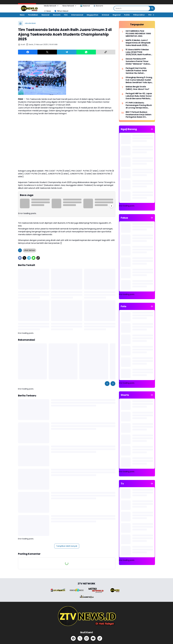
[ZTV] (86, 616)
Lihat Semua (29, 250)
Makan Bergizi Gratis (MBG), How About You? (137, 88)
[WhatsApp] (86, 52)
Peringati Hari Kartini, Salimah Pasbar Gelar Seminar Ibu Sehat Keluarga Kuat (136, 71)
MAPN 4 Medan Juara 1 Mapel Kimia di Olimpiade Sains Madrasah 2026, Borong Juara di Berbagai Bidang (138, 43)
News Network (70, 6)
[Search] (132, 8)
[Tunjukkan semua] (152, 129)
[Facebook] (28, 52)
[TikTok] (100, 638)
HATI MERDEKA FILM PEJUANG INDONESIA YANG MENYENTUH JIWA (138, 34)
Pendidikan (33, 15)
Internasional (77, 15)
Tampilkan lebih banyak (67, 546)
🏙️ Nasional (85, 6)
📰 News (47, 11)
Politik (127, 15)
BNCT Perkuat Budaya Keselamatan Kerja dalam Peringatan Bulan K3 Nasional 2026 (139, 115)
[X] (47, 52)
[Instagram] (86, 638)
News (22, 15)
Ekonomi (57, 15)
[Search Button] (152, 8)
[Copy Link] (106, 52)
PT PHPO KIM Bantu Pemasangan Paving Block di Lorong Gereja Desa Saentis (139, 105)
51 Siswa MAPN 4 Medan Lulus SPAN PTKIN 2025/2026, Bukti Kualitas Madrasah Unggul (138, 52)
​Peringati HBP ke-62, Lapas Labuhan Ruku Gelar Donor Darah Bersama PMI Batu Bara (139, 96)
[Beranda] (20, 23)
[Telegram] (67, 52)
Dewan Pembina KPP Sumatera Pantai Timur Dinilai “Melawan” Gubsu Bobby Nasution (138, 61)
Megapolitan (93, 15)
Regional (117, 15)
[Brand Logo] (58, 590)
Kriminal (105, 15)
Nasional (45, 15)
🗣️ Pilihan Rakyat (61, 11)
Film (66, 15)
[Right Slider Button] (153, 15)
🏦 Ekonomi (98, 6)
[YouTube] (93, 638)
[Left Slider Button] (107, 384)
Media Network (51, 6)
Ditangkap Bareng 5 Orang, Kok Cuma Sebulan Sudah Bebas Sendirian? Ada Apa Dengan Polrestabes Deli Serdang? (139, 80)
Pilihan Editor (139, 15)
